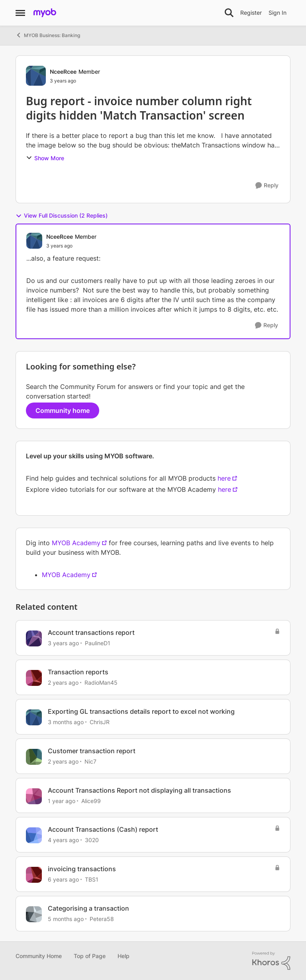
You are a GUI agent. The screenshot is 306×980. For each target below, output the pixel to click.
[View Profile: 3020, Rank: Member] (34, 835)
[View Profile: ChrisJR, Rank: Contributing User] (34, 717)
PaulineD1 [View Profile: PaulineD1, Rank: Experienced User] (98, 643)
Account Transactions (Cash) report (103, 829)
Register (251, 13)
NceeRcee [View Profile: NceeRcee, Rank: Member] (63, 72)
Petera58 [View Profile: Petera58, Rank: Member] (102, 919)
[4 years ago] (63, 840)
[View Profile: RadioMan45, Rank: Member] (34, 678)
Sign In (278, 13)
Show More (45, 158)
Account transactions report (91, 632)
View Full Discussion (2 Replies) (62, 216)
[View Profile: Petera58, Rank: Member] (34, 914)
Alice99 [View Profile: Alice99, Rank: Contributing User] (91, 800)
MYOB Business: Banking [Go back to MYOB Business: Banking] (48, 35)
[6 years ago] (63, 879)
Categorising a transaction (88, 908)
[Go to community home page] (45, 13)
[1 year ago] (62, 800)
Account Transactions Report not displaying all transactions (139, 790)
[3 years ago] (63, 643)
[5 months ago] (66, 919)
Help (124, 956)
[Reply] (267, 186)
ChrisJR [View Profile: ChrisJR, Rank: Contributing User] (100, 722)
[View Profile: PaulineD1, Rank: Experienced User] (34, 638)
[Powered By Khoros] (271, 961)
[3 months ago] (66, 722)
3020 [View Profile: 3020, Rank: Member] (92, 840)
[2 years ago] (63, 682)
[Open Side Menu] (20, 13)
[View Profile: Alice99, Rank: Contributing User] (34, 796)
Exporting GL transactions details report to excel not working (141, 711)
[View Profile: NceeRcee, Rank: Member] (36, 76)
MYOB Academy (76, 543)
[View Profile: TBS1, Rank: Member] (34, 875)
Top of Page (90, 956)
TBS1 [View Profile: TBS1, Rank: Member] (92, 879)
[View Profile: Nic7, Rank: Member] (34, 757)
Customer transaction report (92, 751)
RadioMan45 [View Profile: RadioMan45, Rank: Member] (101, 682)
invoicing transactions (82, 869)
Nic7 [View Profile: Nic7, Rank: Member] (90, 761)
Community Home (39, 956)
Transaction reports (78, 672)
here (224, 478)
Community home (63, 410)
